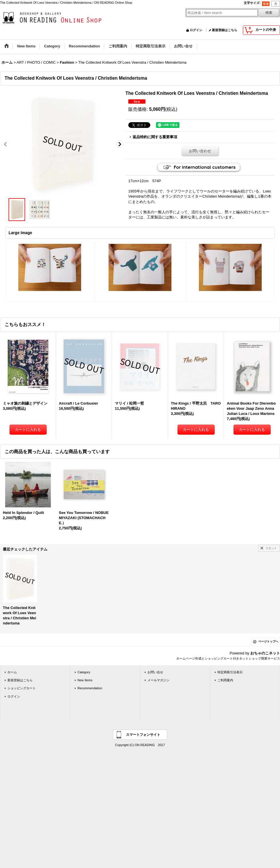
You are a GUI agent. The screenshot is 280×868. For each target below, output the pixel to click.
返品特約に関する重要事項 (155, 137)
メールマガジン (158, 680)
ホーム (12, 672)
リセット (271, 548)
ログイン (196, 30)
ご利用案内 (225, 680)
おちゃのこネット (265, 653)
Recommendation (90, 688)
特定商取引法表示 (230, 672)
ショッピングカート (22, 688)
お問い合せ (155, 672)
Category (84, 672)
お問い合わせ (200, 151)
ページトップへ (268, 641)
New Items (85, 680)
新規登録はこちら (225, 30)
